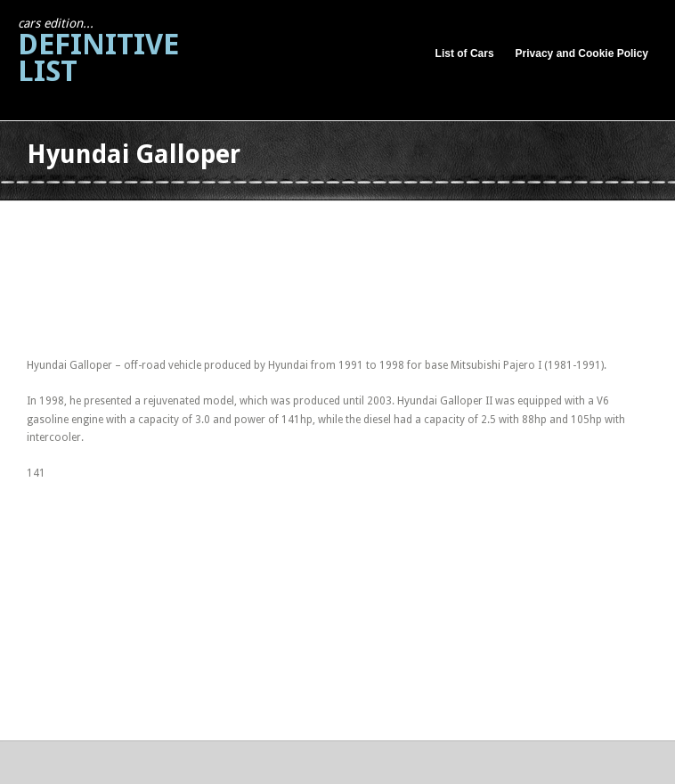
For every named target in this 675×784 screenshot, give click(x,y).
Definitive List (98, 52)
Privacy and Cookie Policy (582, 53)
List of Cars (465, 53)
